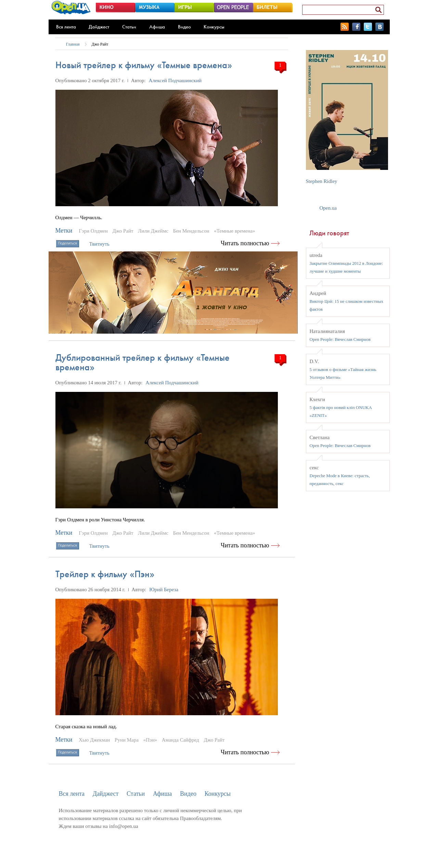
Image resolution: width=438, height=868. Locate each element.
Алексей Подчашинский (175, 80)
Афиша (157, 27)
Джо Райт (100, 44)
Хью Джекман (94, 740)
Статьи (129, 27)
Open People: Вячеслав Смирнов (340, 339)
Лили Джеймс (153, 231)
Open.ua (328, 208)
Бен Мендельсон (191, 231)
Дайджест (99, 27)
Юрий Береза (164, 590)
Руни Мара (127, 740)
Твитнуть (99, 244)
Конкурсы (214, 27)
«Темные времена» (234, 231)
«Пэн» (150, 740)
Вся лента (66, 27)
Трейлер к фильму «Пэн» (105, 574)
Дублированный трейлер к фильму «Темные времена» (143, 362)
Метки (64, 231)
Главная (73, 44)
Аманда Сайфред (181, 740)
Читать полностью (245, 243)
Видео (184, 27)
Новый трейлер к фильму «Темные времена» (144, 65)
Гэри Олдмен (93, 231)
